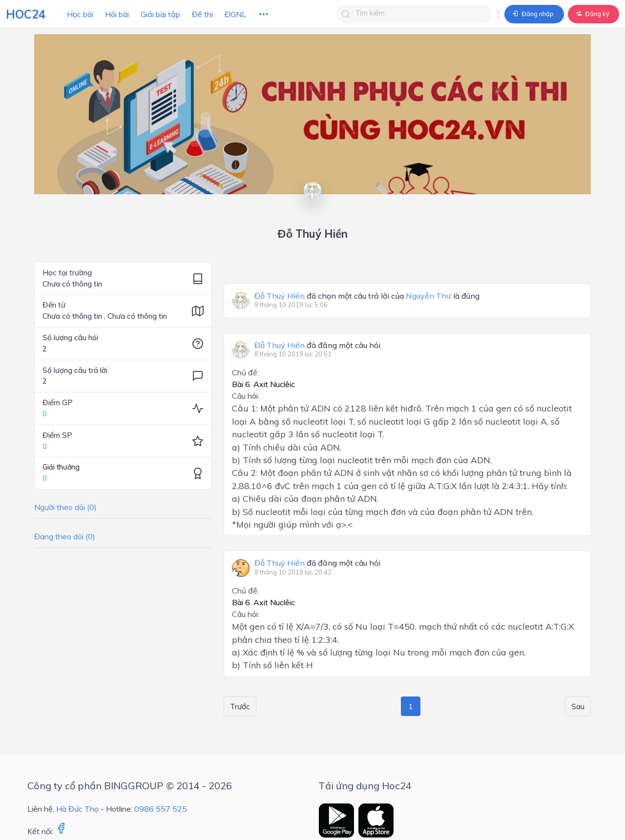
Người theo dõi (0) (65, 507)
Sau (578, 706)
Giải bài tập (160, 14)
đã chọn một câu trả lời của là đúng (367, 296)
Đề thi (202, 14)
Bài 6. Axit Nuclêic (263, 384)
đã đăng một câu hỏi (317, 346)
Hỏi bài (117, 14)
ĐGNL (235, 14)
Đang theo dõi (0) (65, 536)
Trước (240, 706)
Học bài (80, 14)
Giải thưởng (61, 467)
